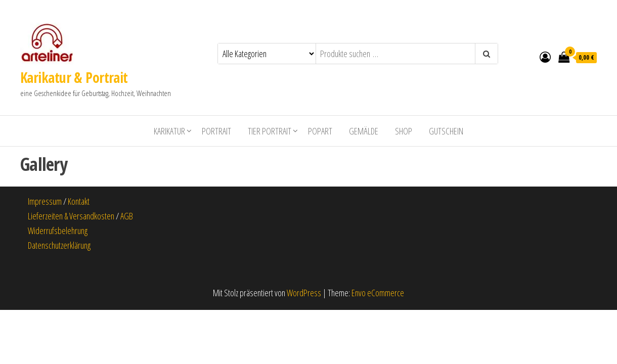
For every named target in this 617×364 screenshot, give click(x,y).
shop (404, 131)
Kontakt (79, 201)
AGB (127, 216)
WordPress (304, 293)
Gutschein (446, 131)
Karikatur (169, 131)
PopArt (320, 131)
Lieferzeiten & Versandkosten (71, 216)
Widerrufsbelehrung (58, 231)
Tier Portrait (270, 131)
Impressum (45, 201)
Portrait (216, 131)
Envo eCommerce (378, 293)
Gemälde (364, 131)
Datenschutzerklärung (59, 245)
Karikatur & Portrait (74, 77)
